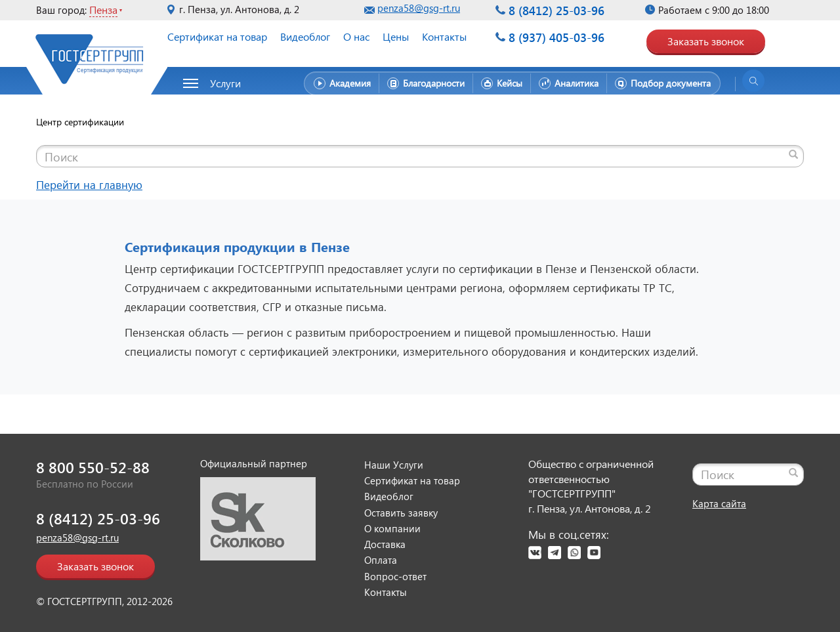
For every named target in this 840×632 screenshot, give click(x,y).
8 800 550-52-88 (93, 467)
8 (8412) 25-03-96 (556, 10)
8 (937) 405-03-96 (556, 37)
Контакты (444, 36)
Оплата (381, 560)
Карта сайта (719, 503)
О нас (356, 36)
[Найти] (793, 154)
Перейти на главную (89, 185)
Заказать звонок (706, 41)
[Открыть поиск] (753, 81)
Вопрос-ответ (395, 576)
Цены (396, 36)
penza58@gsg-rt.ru (419, 8)
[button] (219, 83)
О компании (392, 528)
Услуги (225, 83)
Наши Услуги (394, 465)
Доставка (385, 544)
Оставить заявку (401, 513)
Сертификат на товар (217, 36)
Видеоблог (305, 36)
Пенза (103, 10)
